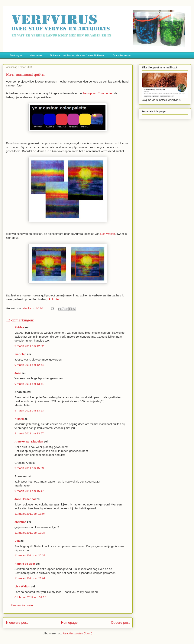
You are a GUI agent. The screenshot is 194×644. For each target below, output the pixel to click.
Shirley (19, 327)
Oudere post (120, 623)
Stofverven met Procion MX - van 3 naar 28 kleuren (77, 55)
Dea (17, 541)
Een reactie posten (23, 605)
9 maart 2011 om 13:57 (29, 433)
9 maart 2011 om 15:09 (29, 468)
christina (20, 522)
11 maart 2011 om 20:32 (30, 555)
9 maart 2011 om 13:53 (29, 410)
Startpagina (16, 55)
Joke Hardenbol (25, 499)
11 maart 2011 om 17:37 (30, 533)
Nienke (19, 419)
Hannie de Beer (25, 564)
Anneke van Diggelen (29, 441)
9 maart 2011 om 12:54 (29, 365)
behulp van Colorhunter (98, 93)
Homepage (69, 623)
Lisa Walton (108, 234)
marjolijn (20, 354)
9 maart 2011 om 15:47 (29, 491)
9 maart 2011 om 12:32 (29, 346)
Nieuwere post (17, 623)
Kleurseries (36, 55)
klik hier (55, 299)
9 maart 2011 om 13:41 (29, 384)
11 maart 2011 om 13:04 (30, 514)
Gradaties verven (122, 55)
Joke (18, 373)
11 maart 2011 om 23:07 (30, 578)
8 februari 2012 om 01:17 (30, 597)
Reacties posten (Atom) (78, 633)
